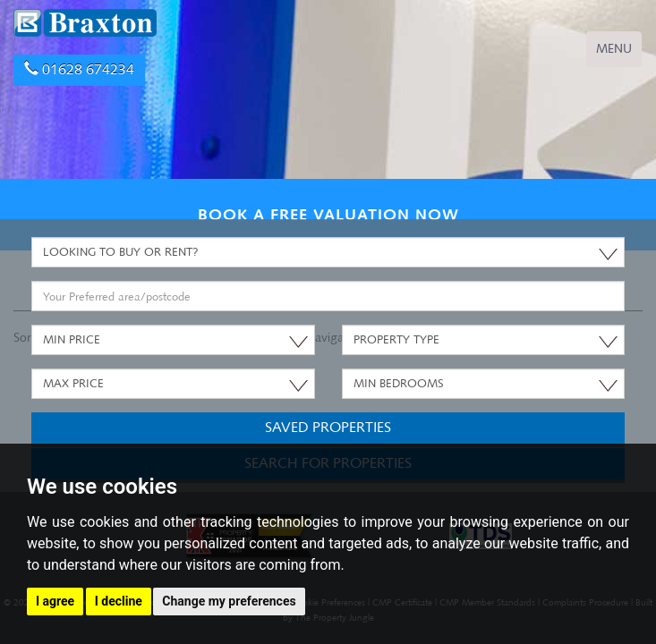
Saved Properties (328, 427)
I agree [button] (55, 601)
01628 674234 (79, 69)
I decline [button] (119, 601)
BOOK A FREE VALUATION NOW (328, 214)
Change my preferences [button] (229, 601)
